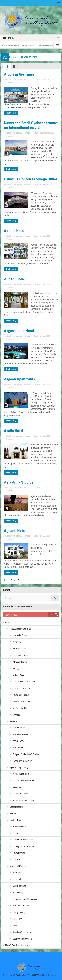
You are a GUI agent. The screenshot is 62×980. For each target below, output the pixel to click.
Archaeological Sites (21, 774)
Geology (16, 669)
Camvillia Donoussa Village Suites (31, 179)
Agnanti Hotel (15, 531)
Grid (7, 67)
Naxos (8, 623)
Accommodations (17, 807)
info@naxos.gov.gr (52, 975)
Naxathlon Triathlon (20, 734)
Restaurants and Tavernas (23, 840)
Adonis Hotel (14, 231)
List (14, 67)
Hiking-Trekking (19, 912)
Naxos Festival (19, 748)
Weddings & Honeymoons (23, 932)
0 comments (11, 83)
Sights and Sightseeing (19, 768)
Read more (11, 113)
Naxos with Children (21, 906)
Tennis (15, 926)
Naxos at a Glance (20, 635)
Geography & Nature (21, 655)
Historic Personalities (21, 688)
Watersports (18, 873)
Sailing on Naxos (19, 886)
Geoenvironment (19, 649)
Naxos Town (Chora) (21, 695)
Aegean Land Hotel (19, 331)
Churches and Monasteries (23, 781)
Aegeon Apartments (19, 379)
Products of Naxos (20, 827)
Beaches (13, 814)
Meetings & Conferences (22, 939)
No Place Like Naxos (21, 708)
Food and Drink (16, 820)
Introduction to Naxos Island (21, 629)
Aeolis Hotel (14, 431)
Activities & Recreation (19, 866)
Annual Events (19, 741)
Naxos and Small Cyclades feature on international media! (31, 125)
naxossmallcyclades (22, 80)
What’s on (14, 722)
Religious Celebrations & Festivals (26, 754)
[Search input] (26, 615)
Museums (17, 787)
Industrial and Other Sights (23, 800)
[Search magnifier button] (56, 615)
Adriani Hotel (14, 279)
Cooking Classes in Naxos (23, 846)
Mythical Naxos (19, 675)
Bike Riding (17, 919)
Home (14, 57)
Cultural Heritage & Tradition (24, 682)
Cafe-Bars (17, 860)
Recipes (16, 833)
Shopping (16, 715)
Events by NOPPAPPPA (23, 761)
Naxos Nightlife (19, 853)
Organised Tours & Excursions (25, 899)
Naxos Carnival (19, 728)
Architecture (18, 642)
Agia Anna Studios (19, 482)
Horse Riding (18, 879)
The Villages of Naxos (21, 702)
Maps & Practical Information (17, 945)
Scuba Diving (18, 893)
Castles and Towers (21, 794)
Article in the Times (19, 74)
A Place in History (20, 662)
